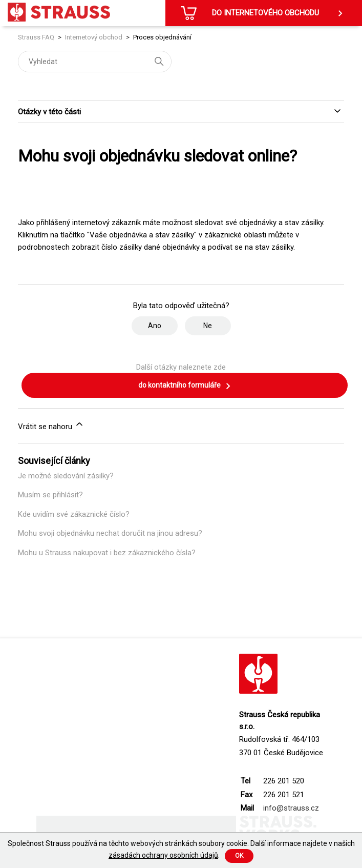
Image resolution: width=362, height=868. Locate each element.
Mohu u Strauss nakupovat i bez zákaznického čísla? (107, 553)
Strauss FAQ (37, 37)
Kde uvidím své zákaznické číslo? (74, 514)
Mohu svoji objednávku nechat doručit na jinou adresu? (110, 533)
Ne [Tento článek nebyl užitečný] (208, 326)
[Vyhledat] (95, 62)
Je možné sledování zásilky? (66, 476)
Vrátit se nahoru (51, 425)
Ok (239, 856)
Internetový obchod (94, 37)
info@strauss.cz (291, 808)
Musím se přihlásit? (50, 495)
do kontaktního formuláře (185, 386)
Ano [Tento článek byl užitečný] (155, 326)
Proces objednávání (162, 37)
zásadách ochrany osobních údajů (163, 855)
